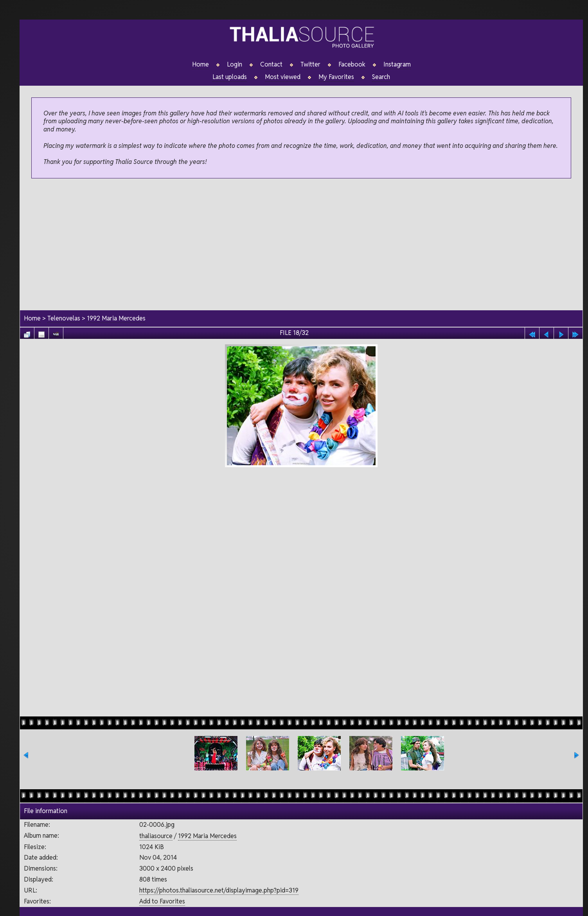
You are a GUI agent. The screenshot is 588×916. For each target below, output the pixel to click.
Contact (271, 65)
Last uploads (230, 77)
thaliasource (156, 836)
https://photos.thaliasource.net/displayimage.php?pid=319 (219, 890)
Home (200, 65)
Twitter (310, 65)
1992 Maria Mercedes (116, 318)
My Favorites (336, 77)
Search (381, 77)
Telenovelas (64, 318)
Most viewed (283, 77)
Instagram (397, 65)
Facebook (352, 65)
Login (235, 65)
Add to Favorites (162, 901)
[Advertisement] (301, 245)
